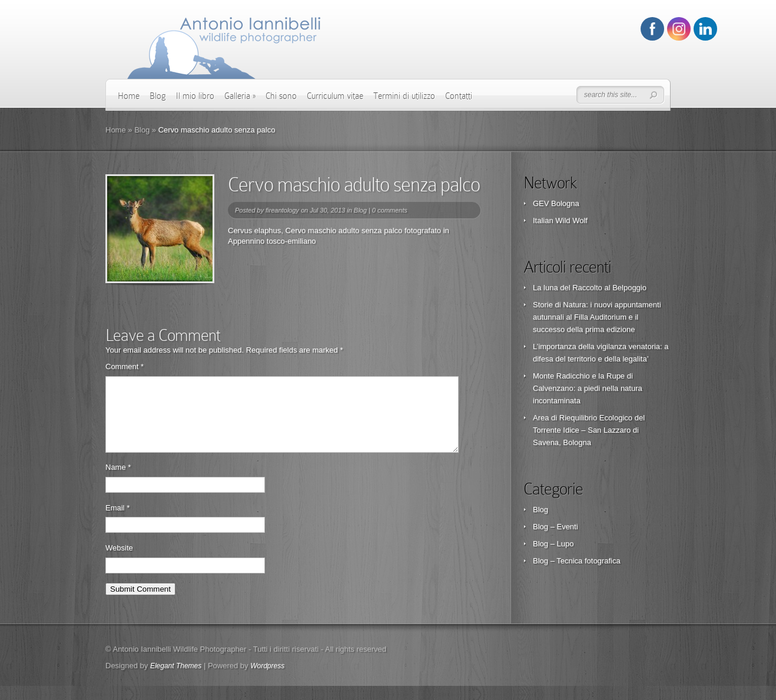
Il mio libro (195, 96)
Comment (125, 366)
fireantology (282, 210)
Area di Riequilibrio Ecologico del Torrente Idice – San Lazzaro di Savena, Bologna (589, 430)
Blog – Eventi (556, 527)
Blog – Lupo (553, 544)
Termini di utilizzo (404, 96)
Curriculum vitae (335, 96)
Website (119, 562)
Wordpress (267, 680)
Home (129, 96)
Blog (158, 96)
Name (118, 481)
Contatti (459, 96)
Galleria (240, 96)
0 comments (390, 210)
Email (117, 522)
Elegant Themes (176, 680)
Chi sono (281, 96)
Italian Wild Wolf (560, 220)
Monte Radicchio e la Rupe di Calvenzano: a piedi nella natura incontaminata (588, 388)
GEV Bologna (556, 203)
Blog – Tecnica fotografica (577, 561)
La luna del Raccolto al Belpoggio (590, 288)
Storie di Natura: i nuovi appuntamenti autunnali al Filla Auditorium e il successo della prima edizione (597, 317)
